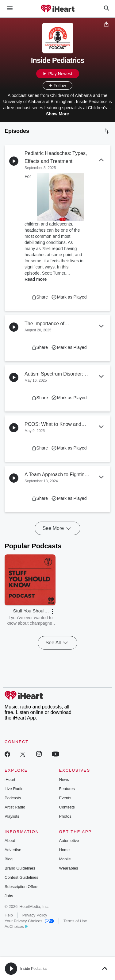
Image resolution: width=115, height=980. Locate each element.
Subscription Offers (21, 887)
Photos (65, 816)
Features (67, 789)
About (10, 841)
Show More (57, 114)
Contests (67, 807)
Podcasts (13, 798)
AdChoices (16, 926)
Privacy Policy (35, 915)
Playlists (12, 816)
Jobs (9, 896)
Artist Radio (15, 807)
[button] (40, 297)
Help (9, 915)
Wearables (69, 868)
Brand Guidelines (20, 868)
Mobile (65, 859)
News (64, 779)
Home (65, 850)
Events (65, 798)
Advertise (13, 850)
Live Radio (14, 789)
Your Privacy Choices (29, 921)
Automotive (69, 841)
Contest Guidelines (21, 877)
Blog (9, 859)
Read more (36, 279)
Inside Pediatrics (34, 969)
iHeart (10, 779)
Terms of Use (75, 921)
